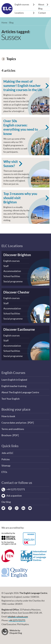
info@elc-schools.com (18, 615)
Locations (19, 13)
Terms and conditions (13, 427)
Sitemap (6, 464)
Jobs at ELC (7, 451)
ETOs (4, 470)
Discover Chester (16, 292)
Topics (9, 59)
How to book (8, 415)
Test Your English (11, 397)
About (41, 4)
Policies (6, 457)
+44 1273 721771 (17, 619)
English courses (22, 4)
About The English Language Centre (20, 391)
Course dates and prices (14, 421)
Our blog (6, 500)
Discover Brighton (17, 255)
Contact (42, 13)
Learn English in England (14, 379)
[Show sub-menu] (34, 4)
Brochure (6, 434)
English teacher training (14, 385)
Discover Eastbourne (19, 329)
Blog (40, 9)
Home (4, 23)
